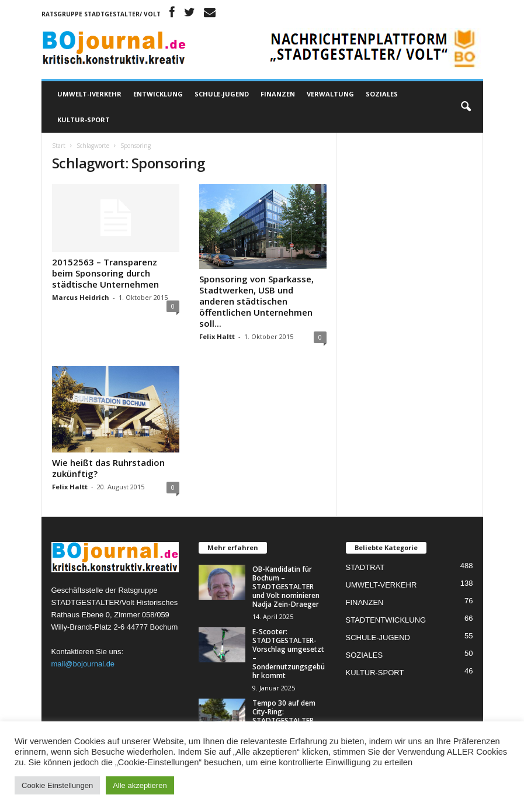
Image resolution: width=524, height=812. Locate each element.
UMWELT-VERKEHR (381, 585)
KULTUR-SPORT (84, 120)
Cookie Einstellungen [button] (57, 785)
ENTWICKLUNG (158, 94)
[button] (466, 107)
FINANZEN (278, 94)
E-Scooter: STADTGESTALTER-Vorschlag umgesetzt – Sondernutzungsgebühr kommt (289, 654)
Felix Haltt (217, 336)
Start (59, 146)
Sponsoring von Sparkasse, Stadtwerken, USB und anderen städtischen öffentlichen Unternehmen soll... (256, 301)
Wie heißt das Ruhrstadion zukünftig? (108, 468)
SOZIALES (382, 94)
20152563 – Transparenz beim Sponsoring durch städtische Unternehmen (105, 273)
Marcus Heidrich (81, 297)
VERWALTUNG (330, 94)
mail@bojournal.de (83, 664)
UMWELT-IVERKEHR (89, 94)
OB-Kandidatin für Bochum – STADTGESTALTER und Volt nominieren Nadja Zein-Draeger (286, 587)
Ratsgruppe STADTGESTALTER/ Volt (101, 14)
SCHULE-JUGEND (222, 94)
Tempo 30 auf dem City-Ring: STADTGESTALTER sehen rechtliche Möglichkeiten (284, 721)
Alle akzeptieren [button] (140, 785)
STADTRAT (365, 567)
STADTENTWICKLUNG (386, 620)
